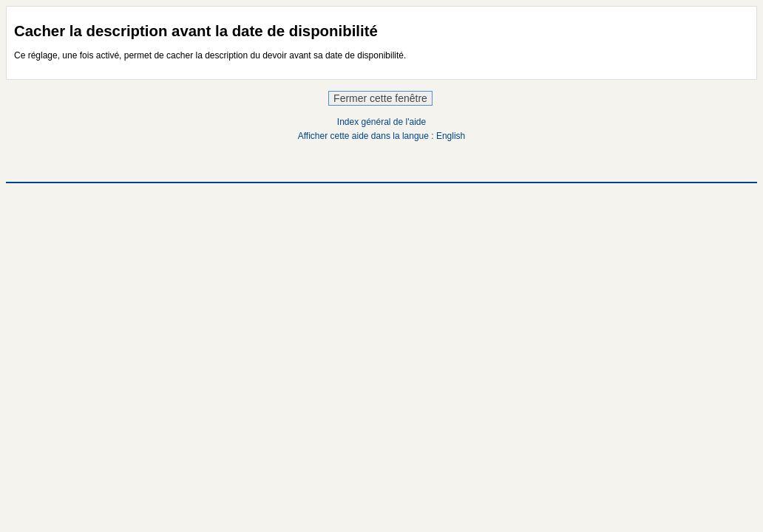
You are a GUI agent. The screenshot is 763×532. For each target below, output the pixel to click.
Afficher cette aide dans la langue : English (382, 136)
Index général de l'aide (381, 122)
